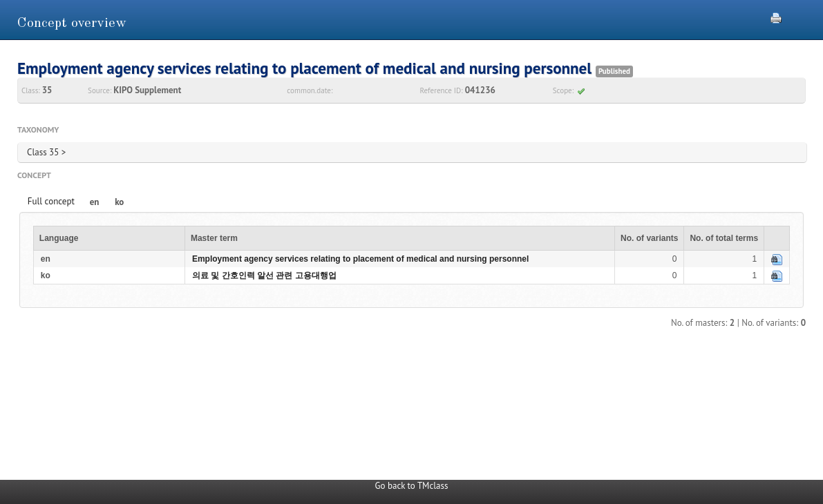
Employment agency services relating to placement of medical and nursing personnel (360, 259)
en (95, 202)
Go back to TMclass (412, 486)
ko (119, 202)
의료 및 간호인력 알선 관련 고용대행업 (264, 275)
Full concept (51, 201)
